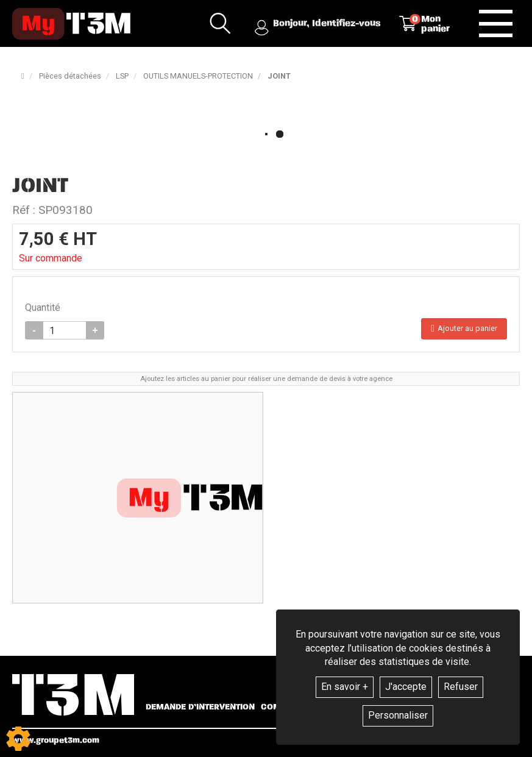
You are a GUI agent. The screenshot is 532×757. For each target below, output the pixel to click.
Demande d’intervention (200, 707)
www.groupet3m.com (56, 740)
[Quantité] (65, 330)
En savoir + (345, 687)
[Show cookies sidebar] (18, 739)
